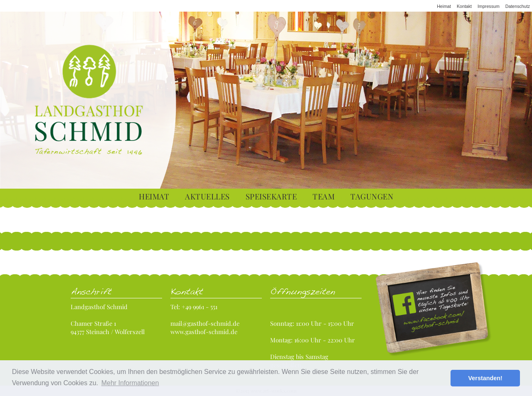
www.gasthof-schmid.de (204, 332)
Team (324, 196)
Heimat (444, 6)
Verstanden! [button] (485, 378)
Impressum (489, 6)
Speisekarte (271, 196)
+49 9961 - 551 (199, 307)
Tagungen (372, 196)
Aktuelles (207, 196)
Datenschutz (518, 6)
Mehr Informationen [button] (130, 383)
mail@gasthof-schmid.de (205, 323)
